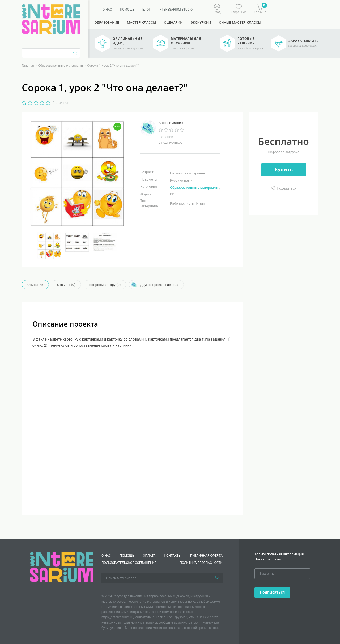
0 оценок (166, 137)
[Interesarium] (62, 567)
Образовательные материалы (194, 188)
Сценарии (173, 22)
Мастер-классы (141, 22)
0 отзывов (61, 103)
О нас (107, 10)
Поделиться (286, 188)
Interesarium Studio (176, 10)
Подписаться (272, 592)
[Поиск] (217, 578)
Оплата (149, 556)
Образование (107, 22)
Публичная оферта (206, 556)
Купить (284, 169)
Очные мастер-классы (240, 22)
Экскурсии (201, 22)
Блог (146, 10)
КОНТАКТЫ (173, 556)
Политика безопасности (201, 563)
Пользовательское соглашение (129, 563)
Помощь (127, 10)
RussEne (176, 123)
